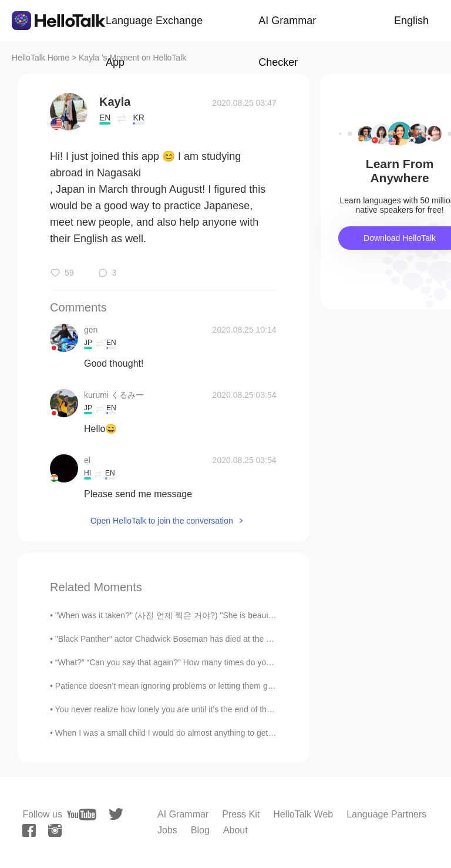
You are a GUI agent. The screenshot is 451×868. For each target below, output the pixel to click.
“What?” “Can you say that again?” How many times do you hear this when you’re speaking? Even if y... (243, 662)
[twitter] (116, 814)
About (235, 830)
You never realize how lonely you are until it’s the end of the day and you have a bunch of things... (233, 709)
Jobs (167, 830)
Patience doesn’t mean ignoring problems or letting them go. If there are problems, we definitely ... (233, 686)
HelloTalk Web (303, 814)
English (411, 21)
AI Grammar (183, 814)
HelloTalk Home (41, 58)
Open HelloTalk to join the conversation (162, 521)
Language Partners (386, 814)
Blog (200, 830)
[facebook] (29, 830)
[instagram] (55, 830)
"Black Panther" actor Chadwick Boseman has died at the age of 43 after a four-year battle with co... (237, 639)
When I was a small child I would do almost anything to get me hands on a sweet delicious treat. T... (236, 733)
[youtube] (82, 815)
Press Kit (241, 814)
